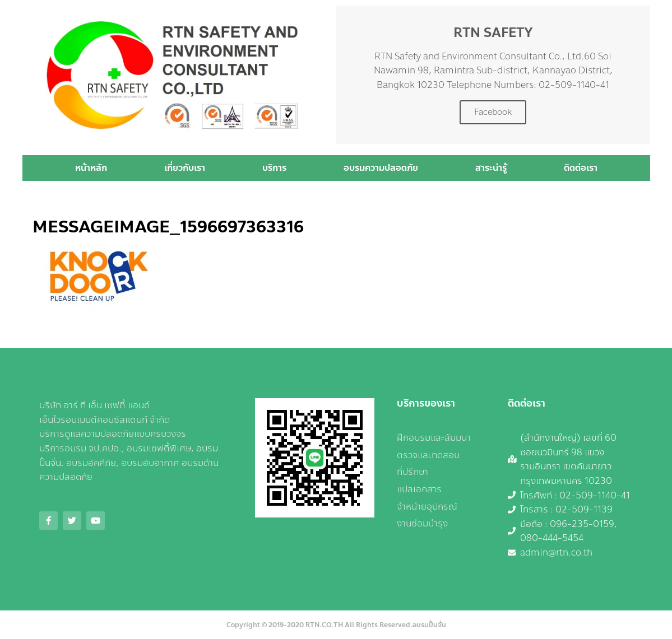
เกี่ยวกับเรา (185, 168)
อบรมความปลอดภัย (381, 168)
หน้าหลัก (91, 168)
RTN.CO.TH (324, 625)
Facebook (493, 112)
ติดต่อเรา (581, 168)
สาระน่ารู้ (491, 168)
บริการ (274, 168)
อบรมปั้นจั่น (429, 625)
